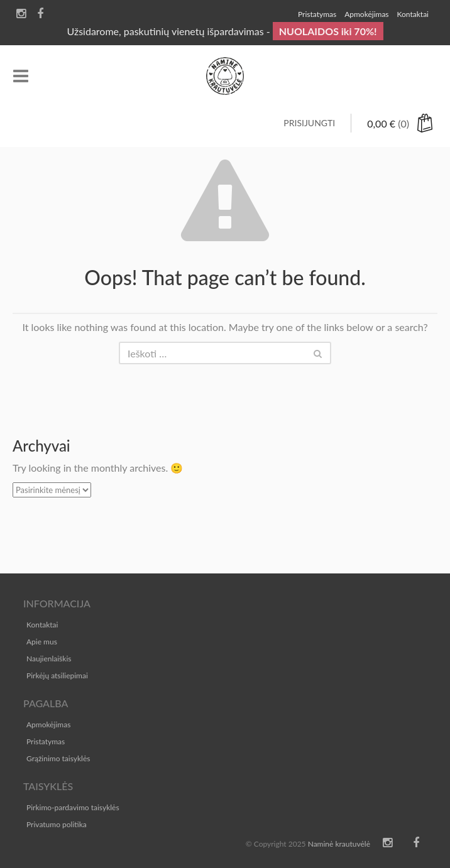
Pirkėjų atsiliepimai (57, 675)
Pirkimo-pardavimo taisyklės (73, 807)
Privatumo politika (57, 824)
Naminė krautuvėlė (339, 844)
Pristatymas (46, 741)
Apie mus (42, 642)
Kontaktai (42, 625)
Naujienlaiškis (49, 659)
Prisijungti (309, 123)
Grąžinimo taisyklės (58, 758)
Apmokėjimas (48, 724)
